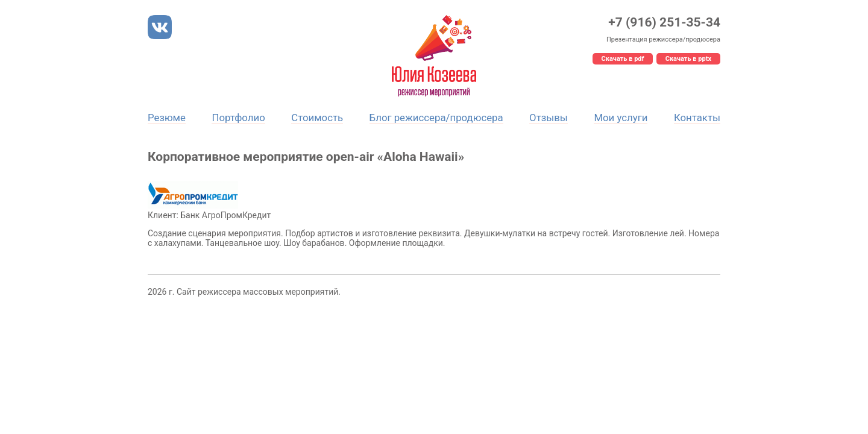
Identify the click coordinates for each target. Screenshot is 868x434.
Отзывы (549, 118)
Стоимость (317, 118)
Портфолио (238, 118)
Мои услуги (621, 118)
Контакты (697, 118)
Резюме (167, 118)
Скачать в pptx (688, 59)
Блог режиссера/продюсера (436, 118)
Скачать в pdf (623, 59)
